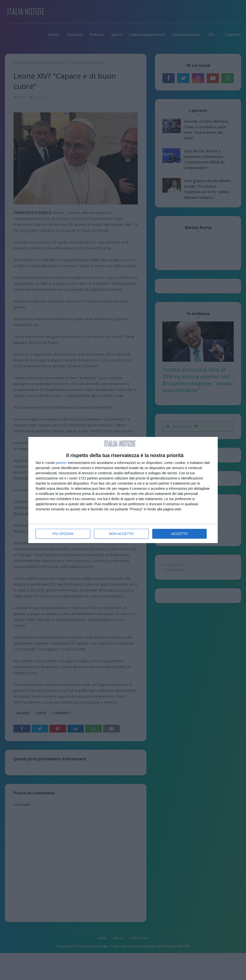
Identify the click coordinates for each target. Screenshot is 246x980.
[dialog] (123, 490)
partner (61, 463)
